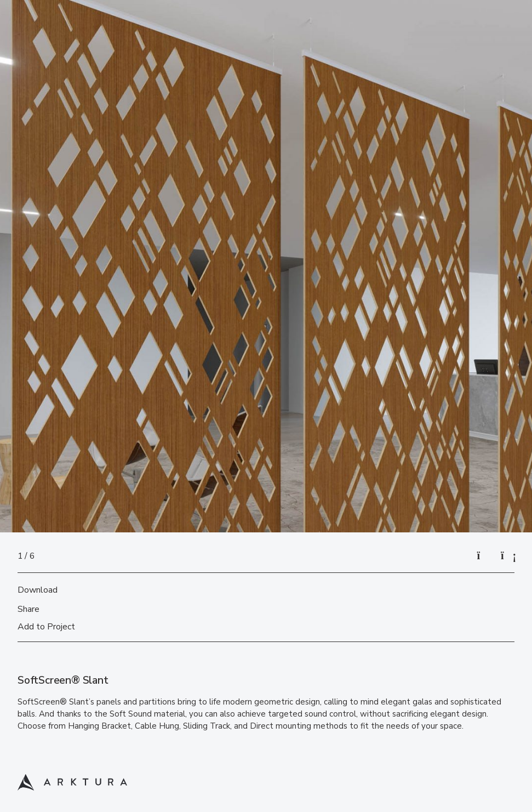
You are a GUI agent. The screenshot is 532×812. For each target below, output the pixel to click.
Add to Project (46, 627)
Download (38, 590)
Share (28, 609)
